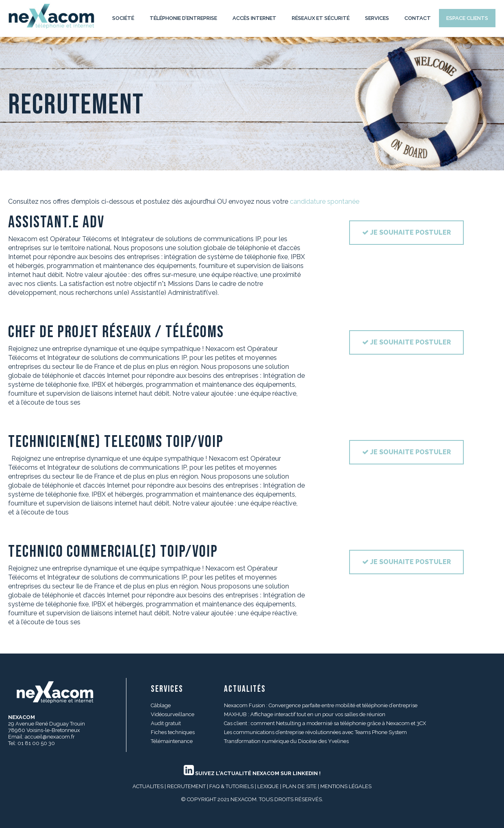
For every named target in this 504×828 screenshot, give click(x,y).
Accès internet (254, 18)
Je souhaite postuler (406, 232)
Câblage (161, 705)
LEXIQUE (268, 786)
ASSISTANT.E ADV (56, 222)
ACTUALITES (148, 786)
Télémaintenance (172, 741)
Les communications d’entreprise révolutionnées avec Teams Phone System (315, 732)
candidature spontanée (325, 202)
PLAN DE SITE (300, 786)
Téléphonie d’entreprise (183, 18)
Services (377, 18)
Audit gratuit (166, 723)
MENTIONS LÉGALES (346, 786)
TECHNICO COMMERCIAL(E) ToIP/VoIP (113, 552)
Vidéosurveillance (173, 714)
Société (123, 18)
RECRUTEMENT (186, 786)
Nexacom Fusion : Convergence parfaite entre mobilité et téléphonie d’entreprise (321, 705)
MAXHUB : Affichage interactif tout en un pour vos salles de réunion (305, 714)
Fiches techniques (173, 732)
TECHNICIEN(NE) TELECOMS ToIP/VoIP (116, 442)
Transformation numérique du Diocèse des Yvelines (286, 741)
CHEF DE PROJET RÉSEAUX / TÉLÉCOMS (116, 332)
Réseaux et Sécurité (321, 18)
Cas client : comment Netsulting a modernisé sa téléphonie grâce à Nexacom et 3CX (325, 723)
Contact (418, 18)
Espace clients (467, 18)
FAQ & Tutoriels (231, 786)
